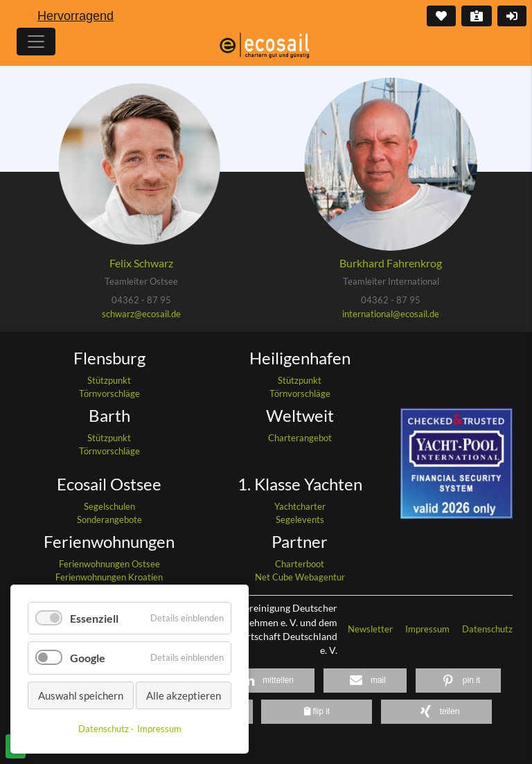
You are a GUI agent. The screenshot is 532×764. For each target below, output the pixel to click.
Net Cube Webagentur (300, 577)
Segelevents (300, 519)
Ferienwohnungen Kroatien (109, 577)
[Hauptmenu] (36, 42)
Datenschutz (487, 629)
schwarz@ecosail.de (141, 314)
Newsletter (371, 629)
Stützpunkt (109, 380)
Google (88, 658)
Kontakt (475, 16)
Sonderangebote (109, 519)
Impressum (428, 629)
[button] (265, 681)
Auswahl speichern (81, 695)
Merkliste (440, 16)
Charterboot (300, 564)
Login (511, 16)
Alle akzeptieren (184, 695)
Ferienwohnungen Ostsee (109, 564)
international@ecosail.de (391, 314)
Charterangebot (300, 438)
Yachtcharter (300, 506)
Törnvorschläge (109, 393)
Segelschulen (109, 506)
